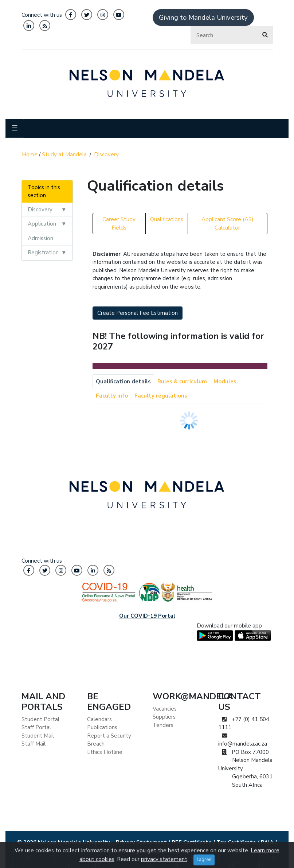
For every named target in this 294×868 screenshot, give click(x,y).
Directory (152, 851)
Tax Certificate (236, 842)
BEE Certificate (192, 842)
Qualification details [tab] (123, 382)
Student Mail (38, 736)
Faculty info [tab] (112, 396)
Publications (102, 727)
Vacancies (165, 709)
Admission (40, 238)
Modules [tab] (225, 382)
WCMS (179, 851)
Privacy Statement (141, 842)
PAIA (267, 842)
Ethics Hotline (105, 752)
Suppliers (164, 717)
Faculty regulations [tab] (161, 396)
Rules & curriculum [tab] (182, 382)
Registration (43, 253)
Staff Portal (36, 727)
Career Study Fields (119, 224)
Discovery (106, 155)
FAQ (130, 851)
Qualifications (167, 219)
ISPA (113, 851)
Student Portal (40, 719)
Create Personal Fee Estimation (138, 313)
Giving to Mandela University (203, 17)
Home (30, 155)
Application (42, 224)
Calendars (99, 719)
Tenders (163, 725)
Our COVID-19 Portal (147, 616)
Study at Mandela (64, 155)
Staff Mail (34, 744)
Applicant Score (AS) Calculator (228, 224)
